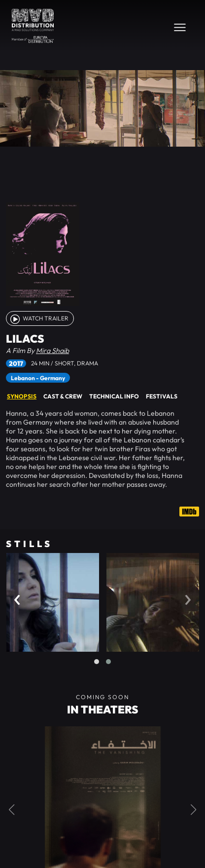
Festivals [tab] (162, 396)
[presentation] (17, 597)
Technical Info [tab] (114, 396)
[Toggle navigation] (180, 27)
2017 (16, 363)
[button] (97, 662)
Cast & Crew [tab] (63, 396)
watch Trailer (39, 318)
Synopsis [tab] (22, 396)
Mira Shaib (52, 351)
